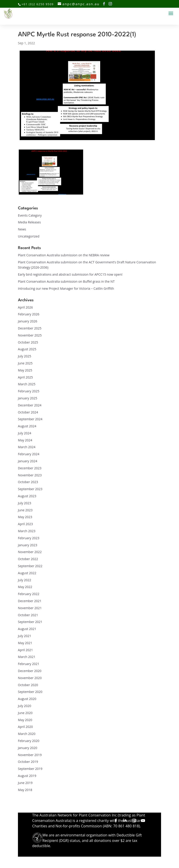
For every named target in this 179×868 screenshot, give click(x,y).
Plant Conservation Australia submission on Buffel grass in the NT (66, 281)
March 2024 (27, 447)
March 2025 (27, 384)
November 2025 (30, 335)
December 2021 (30, 601)
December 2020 (30, 671)
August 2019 (27, 776)
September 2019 (30, 769)
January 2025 (28, 398)
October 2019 (28, 762)
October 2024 (28, 412)
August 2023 (27, 496)
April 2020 (25, 727)
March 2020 (27, 734)
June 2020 (25, 713)
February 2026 (29, 314)
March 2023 (27, 531)
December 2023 (30, 468)
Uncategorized (29, 236)
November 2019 (30, 755)
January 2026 (28, 321)
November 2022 (30, 552)
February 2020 (29, 741)
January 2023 (28, 545)
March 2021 (27, 657)
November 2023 (30, 475)
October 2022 (28, 559)
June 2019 (25, 783)
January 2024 (28, 461)
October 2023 (28, 482)
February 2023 (29, 538)
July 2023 (25, 503)
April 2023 (25, 524)
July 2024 (25, 433)
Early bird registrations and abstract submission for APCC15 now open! (70, 274)
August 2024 (27, 426)
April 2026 (25, 307)
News (22, 229)
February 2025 (29, 391)
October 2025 (28, 342)
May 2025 (25, 370)
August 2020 (27, 699)
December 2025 (30, 328)
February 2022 (29, 594)
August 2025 (27, 349)
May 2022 (25, 587)
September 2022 (30, 566)
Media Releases (29, 222)
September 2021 (30, 622)
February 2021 (29, 664)
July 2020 (25, 706)
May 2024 (25, 440)
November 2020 (30, 678)
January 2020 (28, 748)
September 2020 (30, 692)
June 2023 (25, 510)
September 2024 (30, 419)
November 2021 (30, 608)
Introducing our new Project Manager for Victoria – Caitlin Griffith (66, 288)
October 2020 (28, 685)
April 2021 (25, 650)
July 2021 (25, 636)
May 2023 (25, 517)
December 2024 (30, 405)
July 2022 (25, 580)
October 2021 (28, 615)
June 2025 (25, 363)
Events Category (30, 215)
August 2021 (27, 629)
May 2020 (25, 720)
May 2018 (25, 790)
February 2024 (29, 454)
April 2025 (25, 377)
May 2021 (25, 643)
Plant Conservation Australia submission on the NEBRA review (64, 255)
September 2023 (30, 489)
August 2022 (27, 573)
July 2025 (25, 356)
